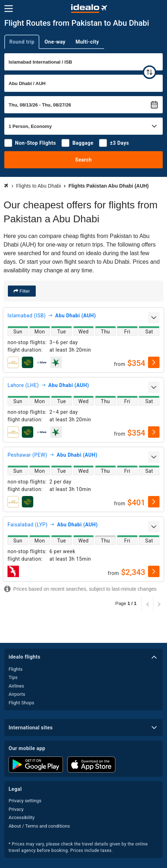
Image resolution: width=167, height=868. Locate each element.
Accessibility (22, 817)
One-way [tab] (55, 42)
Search (83, 160)
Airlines (16, 686)
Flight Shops (21, 703)
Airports (17, 694)
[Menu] (9, 9)
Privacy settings (25, 801)
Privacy (16, 809)
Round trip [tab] (22, 42)
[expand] (154, 318)
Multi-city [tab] (87, 42)
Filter (24, 291)
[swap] (149, 72)
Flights (16, 669)
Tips (13, 677)
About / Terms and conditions (39, 826)
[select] (154, 362)
